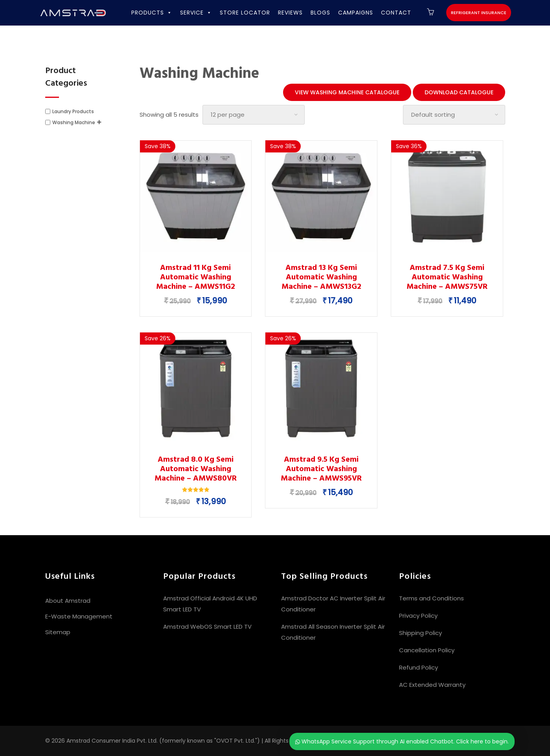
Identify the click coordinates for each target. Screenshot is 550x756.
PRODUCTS (152, 13)
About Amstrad (68, 601)
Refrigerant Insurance (479, 13)
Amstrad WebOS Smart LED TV (207, 627)
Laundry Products (73, 111)
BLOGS (320, 13)
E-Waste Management (79, 616)
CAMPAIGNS (356, 13)
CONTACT (396, 13)
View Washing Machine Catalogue (347, 92)
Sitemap (58, 632)
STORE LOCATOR (245, 13)
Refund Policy (418, 667)
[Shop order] (454, 115)
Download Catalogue (459, 92)
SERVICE (196, 13)
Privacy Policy (418, 616)
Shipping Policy (420, 633)
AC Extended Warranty (432, 685)
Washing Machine (74, 122)
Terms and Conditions (431, 598)
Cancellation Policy (427, 650)
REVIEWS (290, 13)
